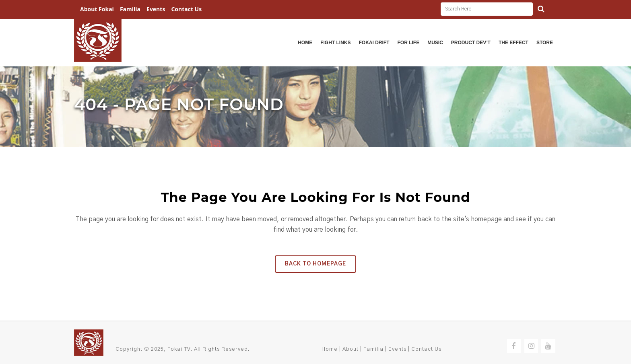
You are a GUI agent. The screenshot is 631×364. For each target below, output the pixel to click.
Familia (130, 9)
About (351, 349)
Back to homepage (315, 264)
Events (156, 9)
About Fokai (97, 9)
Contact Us (186, 9)
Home (330, 349)
